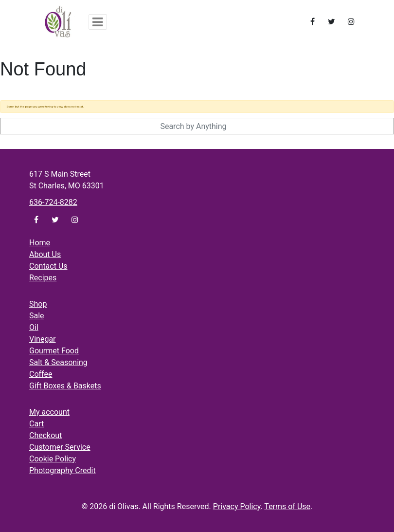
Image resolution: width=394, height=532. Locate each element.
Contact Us (48, 266)
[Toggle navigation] (98, 22)
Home (40, 243)
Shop (38, 304)
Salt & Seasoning (58, 362)
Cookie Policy (53, 459)
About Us (45, 254)
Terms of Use (287, 506)
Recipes (43, 278)
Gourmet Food (54, 351)
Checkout (45, 435)
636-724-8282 (53, 202)
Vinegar (43, 339)
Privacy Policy (237, 506)
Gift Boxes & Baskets (65, 386)
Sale (37, 316)
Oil (34, 327)
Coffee (41, 374)
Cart (36, 424)
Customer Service (60, 447)
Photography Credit (63, 470)
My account (49, 412)
